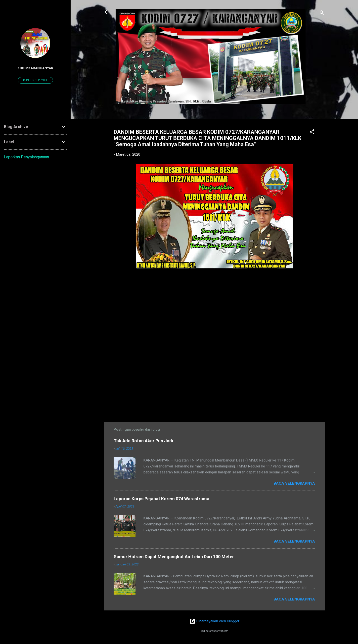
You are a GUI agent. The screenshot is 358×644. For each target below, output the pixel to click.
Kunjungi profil (35, 80)
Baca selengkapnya (294, 483)
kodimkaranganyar (35, 68)
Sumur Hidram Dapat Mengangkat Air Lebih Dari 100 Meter (174, 557)
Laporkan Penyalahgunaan (26, 157)
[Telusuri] (322, 14)
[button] (312, 133)
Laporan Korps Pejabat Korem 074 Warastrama (161, 499)
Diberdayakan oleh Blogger (214, 621)
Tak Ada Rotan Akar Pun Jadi (143, 441)
